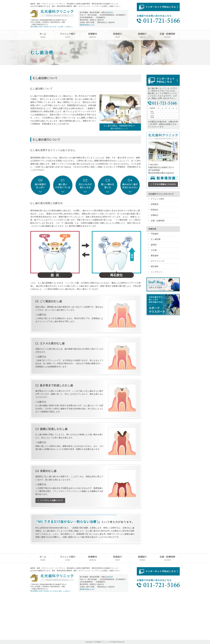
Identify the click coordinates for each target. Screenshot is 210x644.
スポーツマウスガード (163, 305)
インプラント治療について (50, 500)
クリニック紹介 (68, 35)
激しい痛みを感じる (108, 185)
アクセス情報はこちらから (163, 184)
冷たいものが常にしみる (85, 185)
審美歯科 (155, 256)
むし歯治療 (156, 239)
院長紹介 (117, 35)
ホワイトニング (158, 261)
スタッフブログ (163, 284)
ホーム (43, 35)
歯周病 (154, 245)
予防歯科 (155, 234)
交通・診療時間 (167, 35)
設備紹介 (142, 35)
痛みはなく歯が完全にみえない (130, 185)
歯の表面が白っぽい (40, 185)
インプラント (157, 272)
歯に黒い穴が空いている (63, 185)
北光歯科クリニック (52, 14)
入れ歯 (154, 250)
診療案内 (93, 35)
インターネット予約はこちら (158, 7)
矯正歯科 (155, 266)
